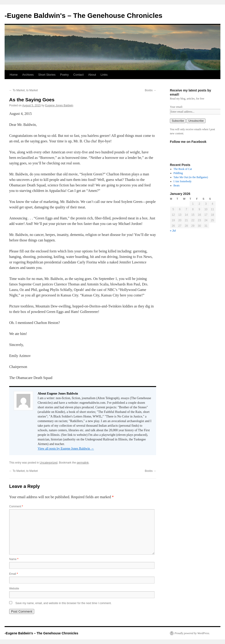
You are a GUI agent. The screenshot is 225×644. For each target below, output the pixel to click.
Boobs (150, 90)
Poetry (65, 75)
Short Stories (47, 75)
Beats (177, 185)
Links (104, 75)
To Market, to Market (23, 90)
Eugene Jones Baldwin (59, 105)
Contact (78, 75)
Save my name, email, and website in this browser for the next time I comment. (63, 603)
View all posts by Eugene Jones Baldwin (66, 449)
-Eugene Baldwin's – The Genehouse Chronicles (83, 15)
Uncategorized (49, 463)
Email (14, 574)
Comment (16, 506)
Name (14, 559)
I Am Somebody (183, 181)
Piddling (178, 173)
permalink (83, 463)
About (92, 75)
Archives (28, 75)
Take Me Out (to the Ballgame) (191, 177)
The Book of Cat (183, 169)
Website (14, 589)
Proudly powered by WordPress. (192, 633)
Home (14, 75)
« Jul (173, 231)
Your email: (176, 107)
